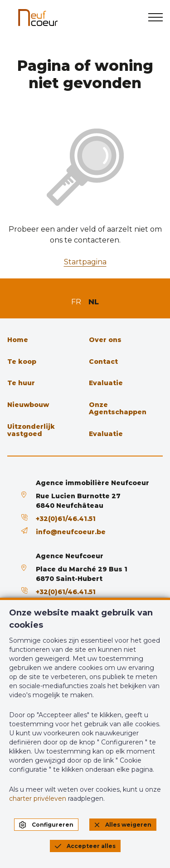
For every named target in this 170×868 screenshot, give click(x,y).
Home (18, 340)
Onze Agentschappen (118, 408)
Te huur (21, 383)
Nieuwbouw (28, 405)
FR (76, 302)
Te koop (22, 362)
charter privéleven (38, 799)
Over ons (105, 340)
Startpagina (85, 262)
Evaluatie (106, 383)
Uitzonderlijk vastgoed (31, 430)
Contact (103, 362)
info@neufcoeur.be (71, 532)
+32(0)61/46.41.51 (66, 519)
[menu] (155, 17)
